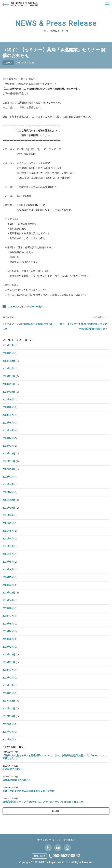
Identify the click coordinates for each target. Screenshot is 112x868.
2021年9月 (8, 515)
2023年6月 (8, 423)
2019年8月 (8, 608)
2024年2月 (8, 369)
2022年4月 (8, 492)
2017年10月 (9, 716)
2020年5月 (8, 577)
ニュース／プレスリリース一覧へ (25, 307)
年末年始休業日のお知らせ (17, 780)
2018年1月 (8, 693)
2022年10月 (9, 469)
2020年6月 (8, 569)
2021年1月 (8, 554)
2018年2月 (8, 685)
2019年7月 (8, 616)
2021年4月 (8, 539)
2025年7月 (8, 345)
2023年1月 (8, 446)
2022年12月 (9, 454)
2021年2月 (8, 546)
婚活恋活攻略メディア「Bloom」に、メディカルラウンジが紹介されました (43, 802)
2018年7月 (8, 670)
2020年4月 (8, 585)
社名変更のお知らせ (13, 769)
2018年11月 (9, 662)
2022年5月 (8, 484)
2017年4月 (8, 740)
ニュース (8, 63)
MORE (56, 811)
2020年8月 (8, 562)
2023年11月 (9, 384)
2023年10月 (9, 392)
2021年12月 (9, 500)
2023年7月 (8, 415)
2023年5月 (8, 430)
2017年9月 (8, 724)
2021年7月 (8, 523)
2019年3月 (8, 639)
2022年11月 (9, 461)
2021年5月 (8, 531)
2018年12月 (9, 655)
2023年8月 (8, 407)
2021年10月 (9, 508)
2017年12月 (9, 701)
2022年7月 (8, 477)
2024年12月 (9, 361)
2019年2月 (8, 647)
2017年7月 (8, 732)
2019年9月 (8, 600)
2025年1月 (8, 353)
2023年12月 (9, 376)
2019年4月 (8, 631)
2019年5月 (8, 624)
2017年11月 (9, 709)
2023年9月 (8, 400)
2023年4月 (8, 438)
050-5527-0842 (66, 856)
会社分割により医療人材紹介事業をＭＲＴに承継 (29, 791)
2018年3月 (8, 678)
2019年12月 (9, 593)
